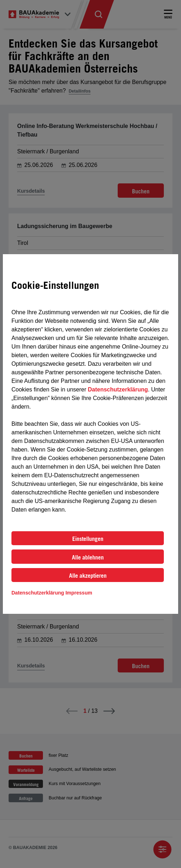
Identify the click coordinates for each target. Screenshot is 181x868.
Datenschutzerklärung (118, 389)
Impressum (79, 593)
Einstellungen (88, 539)
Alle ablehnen (88, 557)
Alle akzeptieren (88, 576)
